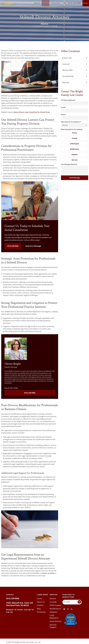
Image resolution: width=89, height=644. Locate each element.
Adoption (75, 155)
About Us (37, 3)
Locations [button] (46, 3)
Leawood (75, 64)
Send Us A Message (33, 246)
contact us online (48, 573)
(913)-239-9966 (74, 3)
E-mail (63, 107)
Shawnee (75, 82)
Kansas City (75, 58)
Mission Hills (75, 70)
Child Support (75, 144)
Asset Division (55, 618)
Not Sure (75, 160)
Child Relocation (56, 615)
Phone (63, 115)
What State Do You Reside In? (71, 122)
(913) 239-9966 (12, 599)
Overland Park (75, 76)
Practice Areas (56, 3)
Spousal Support (56, 622)
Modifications (75, 149)
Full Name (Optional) (68, 100)
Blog (65, 3)
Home (34, 26)
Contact (86, 3)
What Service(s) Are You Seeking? (72, 129)
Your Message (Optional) (69, 164)
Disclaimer (41, 612)
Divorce (75, 133)
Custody (75, 138)
